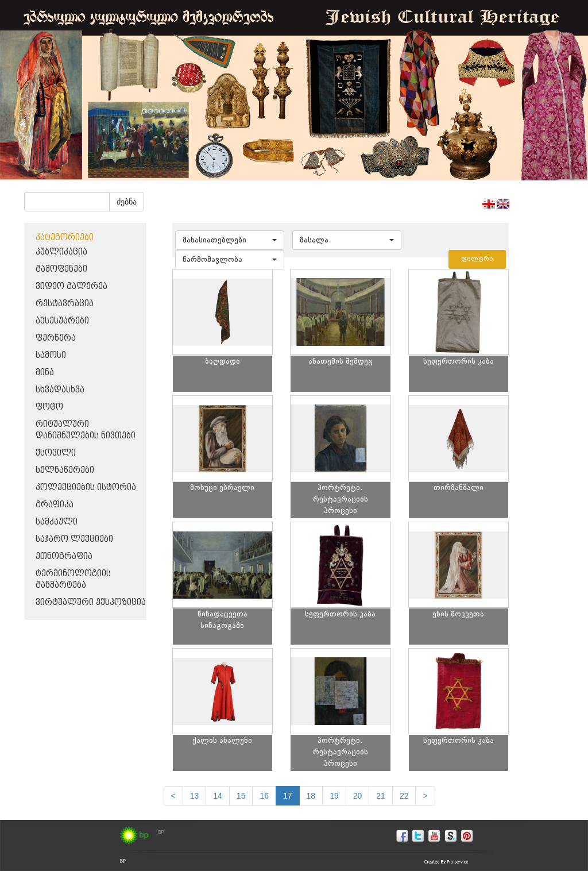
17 (288, 796)
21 (381, 796)
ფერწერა (56, 338)
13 (195, 796)
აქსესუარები (62, 321)
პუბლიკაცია (61, 252)
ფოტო (49, 407)
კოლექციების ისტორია (86, 487)
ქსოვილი (56, 453)
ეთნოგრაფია (64, 556)
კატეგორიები (65, 238)
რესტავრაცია (65, 304)
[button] (230, 240)
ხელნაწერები (65, 470)
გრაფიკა (55, 505)
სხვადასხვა (60, 390)
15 (241, 796)
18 (311, 796)
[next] (425, 796)
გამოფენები (61, 269)
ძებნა (127, 202)
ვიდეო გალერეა (71, 286)
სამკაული (57, 522)
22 (404, 796)
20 (358, 796)
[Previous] (173, 796)
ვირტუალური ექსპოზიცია (91, 602)
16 (264, 796)
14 (218, 796)
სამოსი (51, 355)
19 (334, 796)
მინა (45, 373)
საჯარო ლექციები (74, 539)
